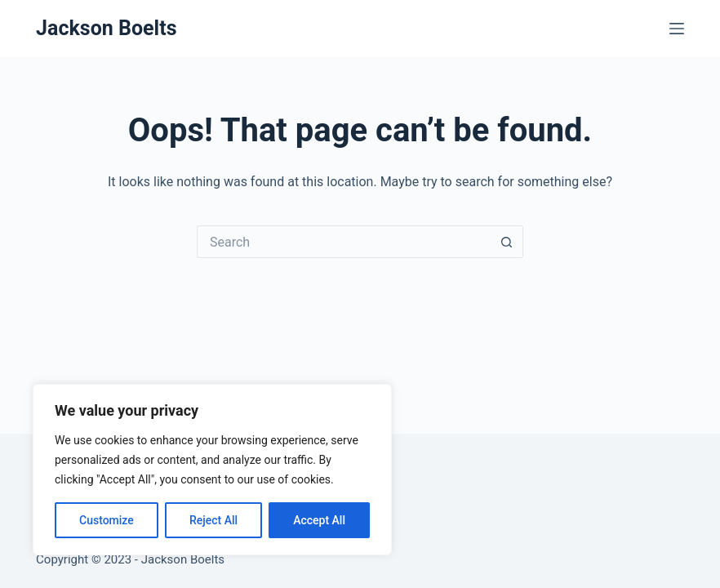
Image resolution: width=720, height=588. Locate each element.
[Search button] (507, 242)
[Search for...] (344, 242)
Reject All (213, 520)
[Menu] (677, 29)
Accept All (319, 520)
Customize (107, 520)
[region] (212, 470)
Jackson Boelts (106, 28)
